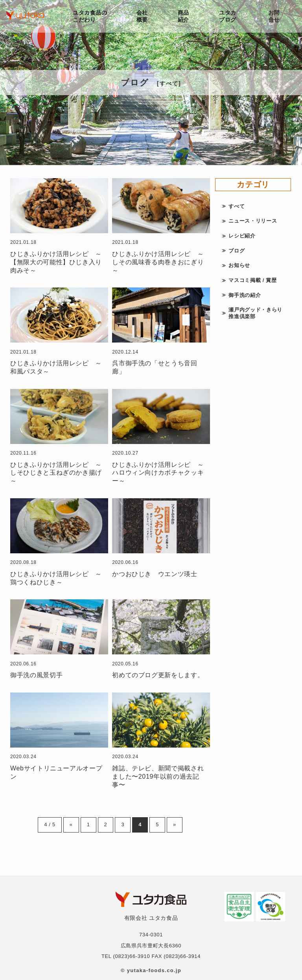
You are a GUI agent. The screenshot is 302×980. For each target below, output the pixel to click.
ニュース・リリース (253, 221)
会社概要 (143, 16)
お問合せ (276, 16)
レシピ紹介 (242, 236)
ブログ (237, 251)
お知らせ (239, 265)
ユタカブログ (229, 16)
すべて (237, 206)
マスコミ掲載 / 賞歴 (252, 280)
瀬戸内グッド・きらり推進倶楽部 (255, 313)
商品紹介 (184, 16)
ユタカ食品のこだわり (90, 16)
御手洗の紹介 (245, 295)
